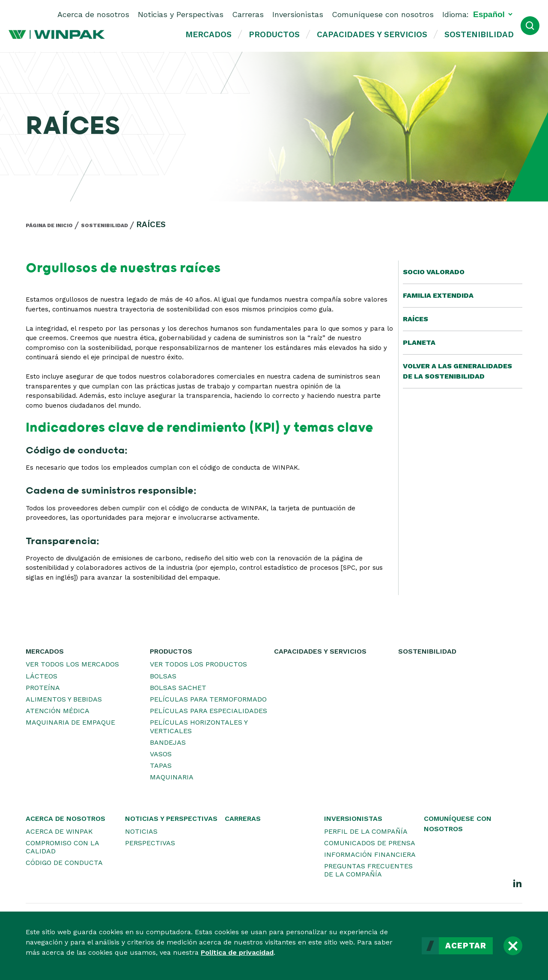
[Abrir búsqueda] (530, 26)
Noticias (141, 831)
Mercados (208, 34)
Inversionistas (298, 14)
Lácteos (42, 676)
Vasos (161, 754)
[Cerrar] (513, 946)
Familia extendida (438, 295)
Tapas (161, 765)
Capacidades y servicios (372, 34)
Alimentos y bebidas (64, 699)
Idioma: (456, 14)
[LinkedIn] (518, 883)
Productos (274, 34)
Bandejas (168, 742)
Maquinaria (172, 777)
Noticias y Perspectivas (181, 14)
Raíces (415, 319)
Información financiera (370, 854)
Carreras (248, 14)
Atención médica (58, 711)
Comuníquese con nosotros (383, 14)
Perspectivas (150, 843)
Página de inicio (49, 225)
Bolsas (163, 676)
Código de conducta (64, 863)
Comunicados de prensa (370, 843)
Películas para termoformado (208, 699)
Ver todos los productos (198, 664)
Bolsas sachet (178, 688)
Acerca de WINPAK (59, 831)
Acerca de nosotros (93, 14)
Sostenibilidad (479, 34)
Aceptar (466, 946)
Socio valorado (434, 272)
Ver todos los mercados (72, 664)
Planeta (419, 342)
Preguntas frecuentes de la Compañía (368, 870)
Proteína (43, 688)
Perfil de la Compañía (366, 831)
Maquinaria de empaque (70, 722)
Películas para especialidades (208, 711)
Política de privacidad (237, 952)
